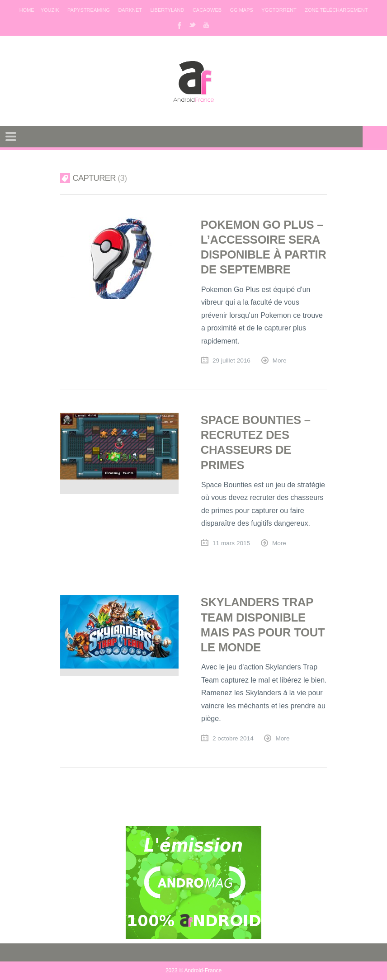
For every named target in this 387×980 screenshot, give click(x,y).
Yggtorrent (279, 10)
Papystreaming (89, 10)
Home (27, 10)
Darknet (130, 10)
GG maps (242, 10)
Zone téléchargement (336, 10)
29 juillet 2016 (231, 360)
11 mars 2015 (231, 543)
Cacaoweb (207, 10)
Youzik (50, 10)
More (280, 360)
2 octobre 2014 (233, 738)
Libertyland (167, 10)
